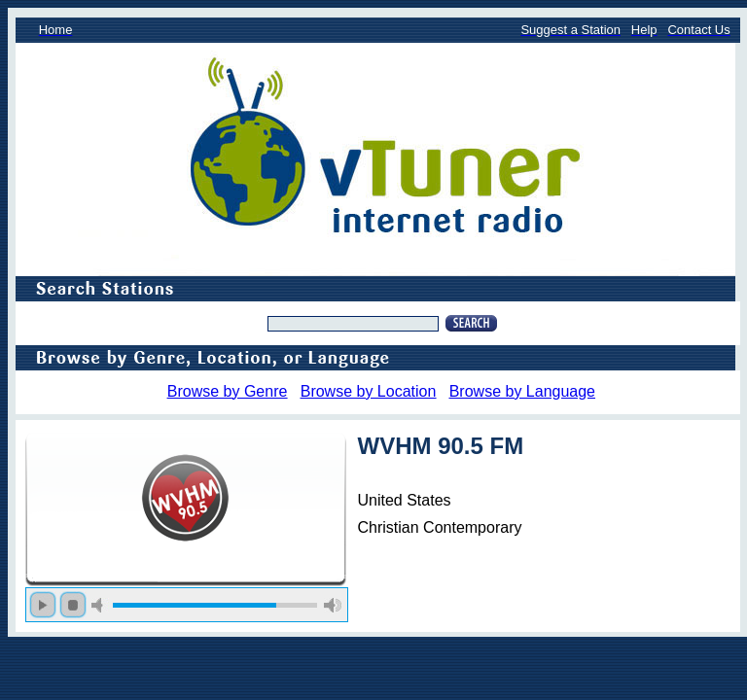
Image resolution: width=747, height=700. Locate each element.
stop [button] (73, 605)
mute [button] (100, 605)
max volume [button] (333, 605)
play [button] (43, 605)
